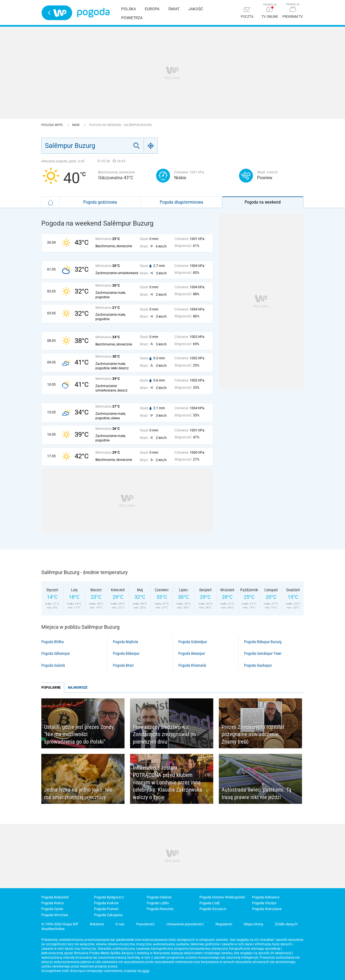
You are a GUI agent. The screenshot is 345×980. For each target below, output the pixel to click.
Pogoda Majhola (125, 642)
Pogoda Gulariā (53, 665)
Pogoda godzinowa (100, 202)
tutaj (146, 971)
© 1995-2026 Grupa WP (60, 924)
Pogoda (93, 13)
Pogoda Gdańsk (159, 897)
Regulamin (224, 924)
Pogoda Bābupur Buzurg (263, 642)
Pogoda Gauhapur (258, 665)
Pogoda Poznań (106, 909)
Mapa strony (253, 924)
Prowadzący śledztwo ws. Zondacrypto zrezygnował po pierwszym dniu (164, 734)
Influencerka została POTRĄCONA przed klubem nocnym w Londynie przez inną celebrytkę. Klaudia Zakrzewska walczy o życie (168, 782)
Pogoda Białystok (55, 897)
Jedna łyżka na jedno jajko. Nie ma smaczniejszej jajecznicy (78, 793)
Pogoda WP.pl (53, 125)
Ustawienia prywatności (185, 924)
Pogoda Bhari (123, 665)
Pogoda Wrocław (55, 915)
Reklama (97, 924)
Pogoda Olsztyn (264, 903)
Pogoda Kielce (53, 903)
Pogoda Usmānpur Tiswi (263, 653)
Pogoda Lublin (158, 903)
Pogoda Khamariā (192, 665)
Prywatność (145, 924)
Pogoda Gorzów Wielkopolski (222, 897)
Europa (152, 9)
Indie (76, 125)
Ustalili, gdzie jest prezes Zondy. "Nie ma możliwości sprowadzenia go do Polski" (79, 734)
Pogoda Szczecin (213, 909)
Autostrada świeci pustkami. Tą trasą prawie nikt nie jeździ (257, 793)
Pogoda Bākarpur (126, 653)
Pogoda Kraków (106, 903)
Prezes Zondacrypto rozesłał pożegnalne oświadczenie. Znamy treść (253, 734)
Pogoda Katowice (266, 897)
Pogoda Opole (52, 909)
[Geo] (151, 146)
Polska (129, 9)
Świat (174, 9)
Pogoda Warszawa (267, 909)
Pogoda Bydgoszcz (109, 897)
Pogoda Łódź (210, 903)
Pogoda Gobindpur (193, 642)
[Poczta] (247, 13)
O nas (120, 924)
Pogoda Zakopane (108, 915)
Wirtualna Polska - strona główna (57, 13)
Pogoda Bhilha (53, 642)
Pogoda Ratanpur (192, 653)
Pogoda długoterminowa (182, 202)
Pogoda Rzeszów (160, 909)
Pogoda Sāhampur (56, 653)
